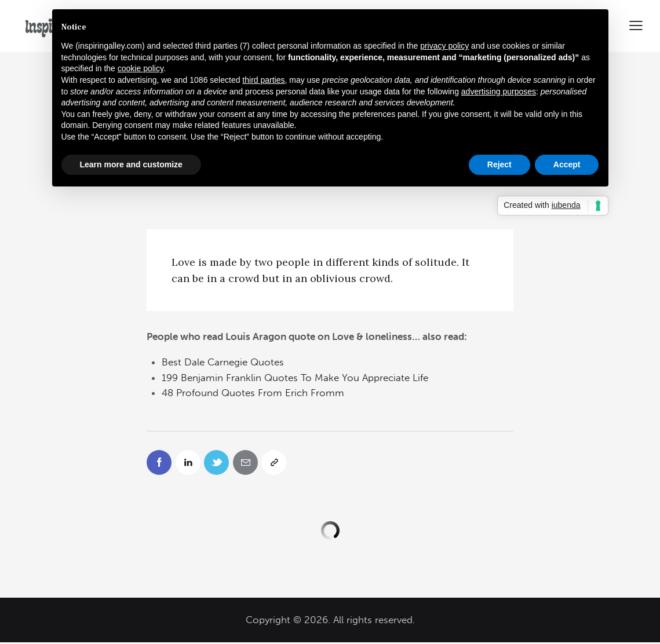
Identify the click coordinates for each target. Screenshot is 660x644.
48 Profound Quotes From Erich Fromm (253, 393)
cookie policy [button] (141, 68)
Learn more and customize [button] (131, 164)
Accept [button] (567, 164)
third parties (263, 80)
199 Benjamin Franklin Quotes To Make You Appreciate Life (295, 378)
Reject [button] (499, 164)
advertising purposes (499, 92)
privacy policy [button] (444, 46)
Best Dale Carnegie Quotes (223, 362)
